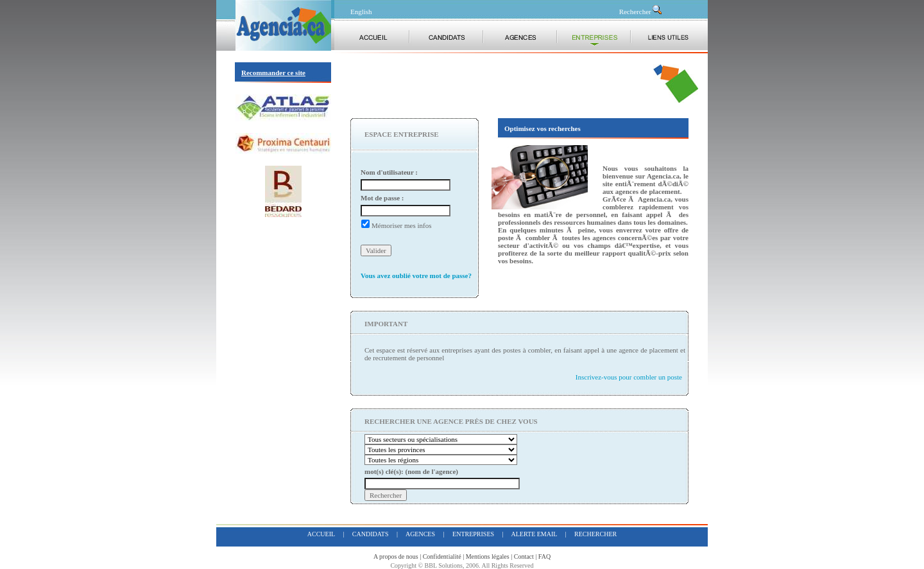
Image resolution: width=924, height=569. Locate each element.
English (361, 12)
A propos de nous (396, 556)
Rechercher (641, 12)
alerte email (535, 534)
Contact (524, 556)
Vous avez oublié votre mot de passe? (416, 276)
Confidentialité (442, 556)
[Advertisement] (501, 83)
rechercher (595, 534)
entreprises (473, 534)
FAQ (544, 556)
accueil (321, 534)
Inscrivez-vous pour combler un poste (629, 377)
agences (420, 534)
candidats (371, 534)
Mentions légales (488, 556)
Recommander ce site (273, 73)
